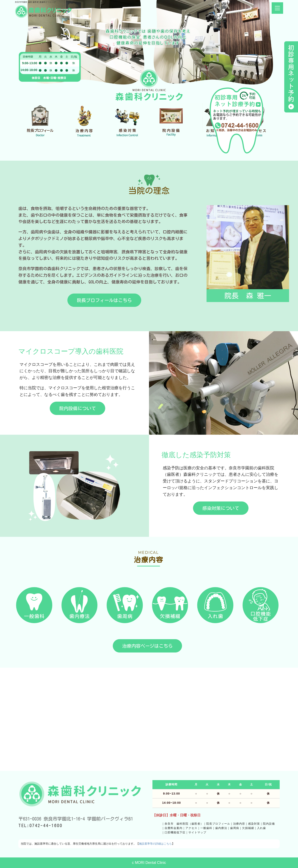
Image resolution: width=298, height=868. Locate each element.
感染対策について (221, 508)
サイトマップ (197, 832)
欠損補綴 (248, 828)
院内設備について (77, 408)
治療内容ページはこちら (147, 646)
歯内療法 (221, 828)
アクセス (191, 828)
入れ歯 (261, 828)
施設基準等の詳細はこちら (155, 844)
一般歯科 (206, 828)
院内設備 (269, 824)
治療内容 (239, 824)
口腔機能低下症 (175, 832)
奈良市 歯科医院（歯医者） (184, 824)
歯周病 (235, 828)
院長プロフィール (218, 824)
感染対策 (254, 824)
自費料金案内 (174, 828)
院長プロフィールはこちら (104, 300)
